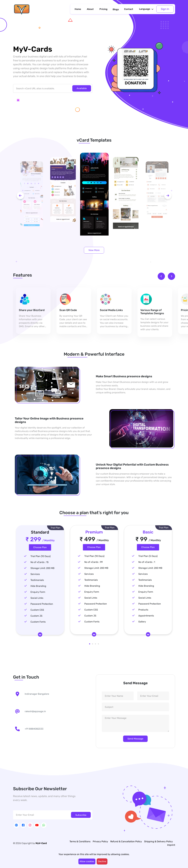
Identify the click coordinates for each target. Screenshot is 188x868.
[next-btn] (168, 196)
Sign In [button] (165, 9)
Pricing (103, 9)
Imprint (171, 845)
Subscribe (81, 815)
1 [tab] (90, 644)
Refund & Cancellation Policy (126, 841)
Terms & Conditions (80, 841)
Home (78, 9)
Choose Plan (40, 547)
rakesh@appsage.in (35, 711)
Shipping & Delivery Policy (158, 841)
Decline (102, 861)
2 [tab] (93, 644)
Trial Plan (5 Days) (148, 556)
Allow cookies (87, 861)
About (90, 9)
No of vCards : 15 (40, 562)
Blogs (116, 9)
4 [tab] (98, 644)
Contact (129, 9)
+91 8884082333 (34, 729)
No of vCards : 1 (147, 562)
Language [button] (145, 9)
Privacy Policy (100, 841)
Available (82, 88)
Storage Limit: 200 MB (42, 568)
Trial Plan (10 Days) (41, 556)
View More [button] (94, 250)
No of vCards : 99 (93, 562)
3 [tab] (96, 644)
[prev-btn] (20, 196)
